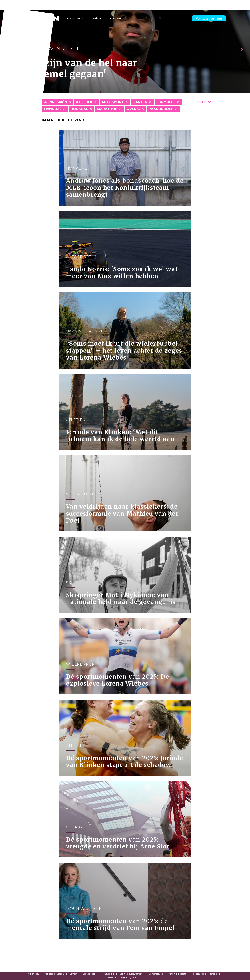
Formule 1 (166, 102)
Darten (140, 102)
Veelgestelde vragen (54, 974)
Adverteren (33, 974)
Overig (133, 109)
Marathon (107, 109)
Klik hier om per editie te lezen (54, 120)
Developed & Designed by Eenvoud (124, 977)
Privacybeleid (107, 974)
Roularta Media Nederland (204, 974)
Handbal (53, 109)
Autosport (113, 102)
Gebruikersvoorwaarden (131, 974)
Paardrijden (161, 109)
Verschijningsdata (177, 974)
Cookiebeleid (89, 974)
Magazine (73, 19)
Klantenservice (156, 974)
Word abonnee (209, 18)
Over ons (116, 19)
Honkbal (79, 109)
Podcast (97, 19)
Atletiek (84, 102)
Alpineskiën (56, 102)
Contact (73, 974)
